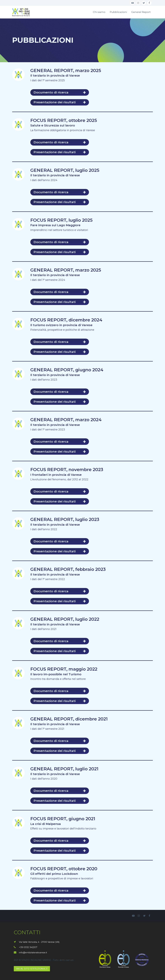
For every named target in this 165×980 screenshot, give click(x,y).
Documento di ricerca (60, 92)
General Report (141, 12)
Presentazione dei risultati (60, 102)
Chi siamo (99, 12)
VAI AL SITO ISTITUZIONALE (32, 969)
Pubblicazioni (118, 12)
